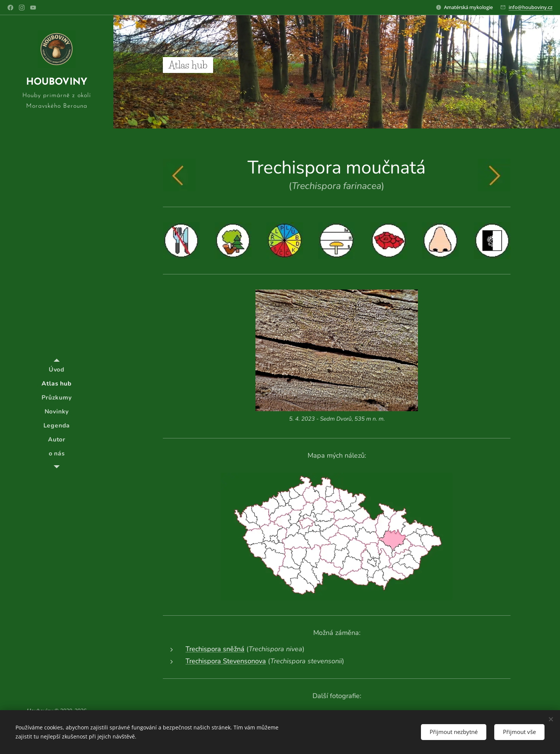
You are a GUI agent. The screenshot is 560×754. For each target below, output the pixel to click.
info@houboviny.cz (531, 7)
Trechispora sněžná (215, 649)
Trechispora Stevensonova (226, 661)
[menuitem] (57, 370)
